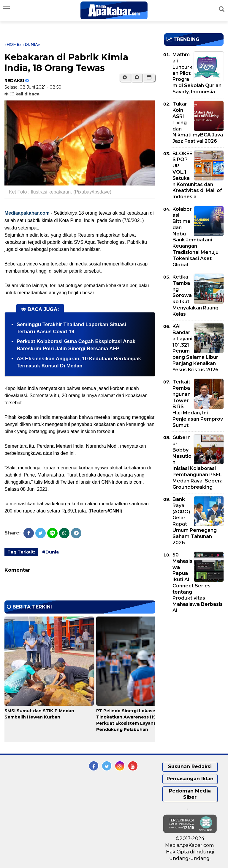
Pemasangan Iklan (190, 779)
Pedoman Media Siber (190, 794)
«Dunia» (31, 44)
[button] (149, 78)
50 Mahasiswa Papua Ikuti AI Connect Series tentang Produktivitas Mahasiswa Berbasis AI (198, 583)
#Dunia (50, 552)
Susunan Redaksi (190, 766)
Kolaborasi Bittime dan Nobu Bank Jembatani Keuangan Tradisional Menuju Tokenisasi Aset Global (195, 237)
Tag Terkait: (21, 552)
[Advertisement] (196, 656)
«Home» (13, 44)
